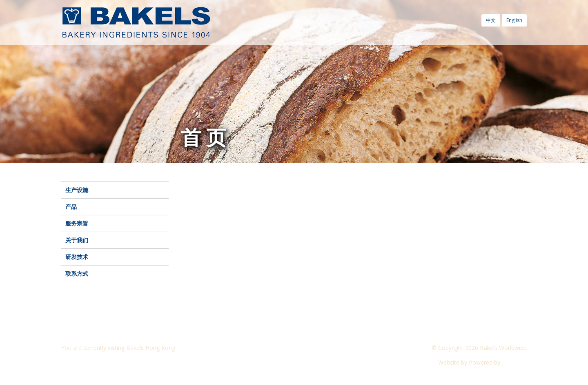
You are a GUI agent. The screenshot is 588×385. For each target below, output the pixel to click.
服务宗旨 (77, 223)
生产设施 (77, 190)
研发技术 (77, 257)
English (514, 20)
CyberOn (514, 362)
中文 (491, 20)
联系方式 (77, 273)
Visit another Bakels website (104, 362)
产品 (71, 207)
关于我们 (77, 240)
